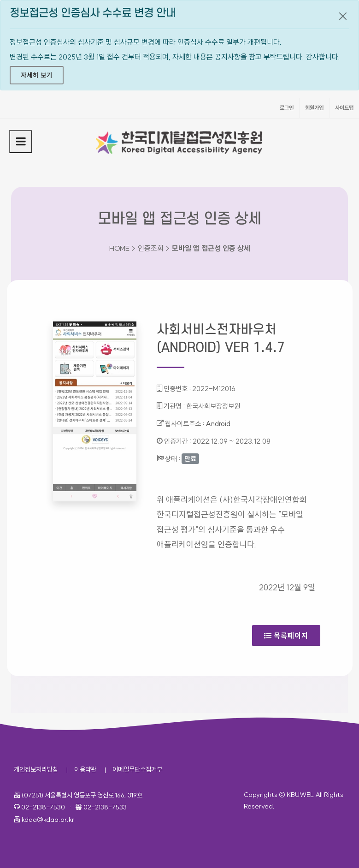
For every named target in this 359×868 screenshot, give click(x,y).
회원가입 (314, 108)
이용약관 (85, 769)
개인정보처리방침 (36, 769)
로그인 (287, 108)
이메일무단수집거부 (137, 769)
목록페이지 (286, 636)
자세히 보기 (37, 75)
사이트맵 (344, 108)
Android (218, 424)
